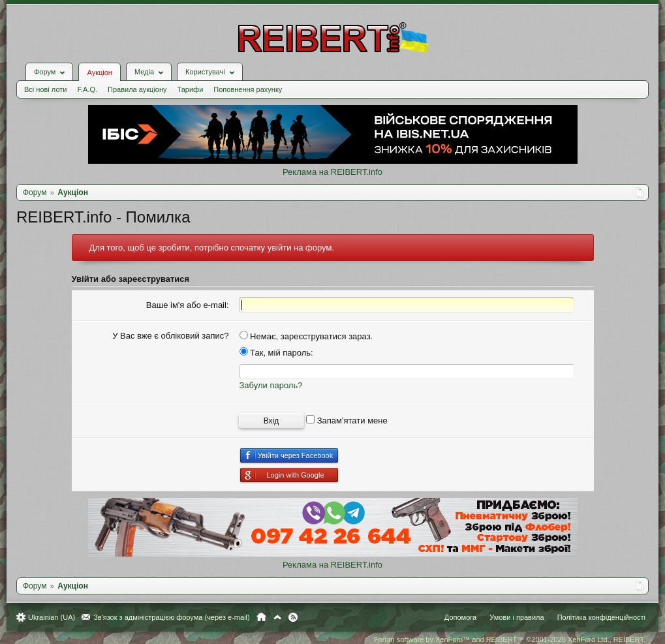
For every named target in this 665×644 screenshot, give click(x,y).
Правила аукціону (137, 89)
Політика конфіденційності (601, 617)
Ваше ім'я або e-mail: (188, 305)
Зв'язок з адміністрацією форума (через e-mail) (172, 617)
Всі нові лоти (45, 89)
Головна (261, 617)
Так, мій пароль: (276, 353)
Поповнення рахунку (248, 89)
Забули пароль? (271, 385)
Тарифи (191, 89)
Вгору (277, 617)
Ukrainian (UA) (52, 617)
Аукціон (99, 72)
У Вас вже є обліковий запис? (170, 336)
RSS (293, 617)
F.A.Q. (87, 89)
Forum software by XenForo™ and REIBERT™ (510, 639)
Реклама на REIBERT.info (332, 172)
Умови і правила (517, 617)
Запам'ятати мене (347, 421)
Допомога (460, 617)
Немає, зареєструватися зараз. (306, 336)
